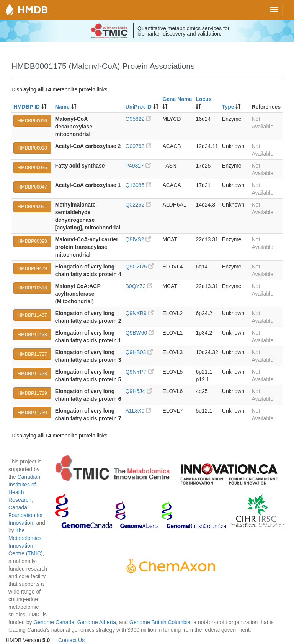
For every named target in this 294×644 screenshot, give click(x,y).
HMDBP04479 (32, 268)
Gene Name (177, 99)
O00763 (139, 146)
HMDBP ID (27, 107)
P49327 (138, 166)
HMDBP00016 (32, 121)
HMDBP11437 (32, 315)
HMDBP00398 (32, 241)
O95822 (139, 119)
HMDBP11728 (32, 374)
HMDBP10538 (32, 288)
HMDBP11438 (32, 335)
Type (228, 107)
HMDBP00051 (32, 207)
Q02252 (139, 205)
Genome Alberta (97, 622)
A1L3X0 (139, 411)
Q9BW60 (140, 333)
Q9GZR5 (140, 267)
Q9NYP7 (140, 372)
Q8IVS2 (138, 239)
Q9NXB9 (140, 313)
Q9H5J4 (139, 391)
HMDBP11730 (32, 413)
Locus (203, 99)
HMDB (33, 9)
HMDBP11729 (32, 393)
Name (62, 107)
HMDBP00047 (32, 187)
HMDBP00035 (32, 168)
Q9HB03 (139, 352)
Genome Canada (54, 622)
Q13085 (139, 185)
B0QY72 (139, 286)
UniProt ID (139, 107)
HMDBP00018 (32, 148)
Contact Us (71, 640)
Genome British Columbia (160, 622)
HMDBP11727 (32, 354)
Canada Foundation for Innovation (26, 515)
